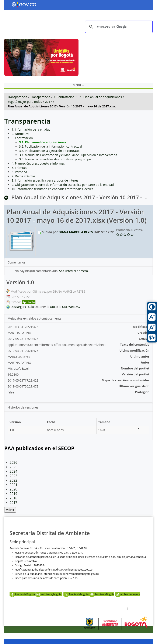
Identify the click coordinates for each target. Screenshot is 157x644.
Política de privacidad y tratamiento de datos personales (73, 609)
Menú (78, 85)
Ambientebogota (76, 594)
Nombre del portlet (135, 368)
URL (53, 307)
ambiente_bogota (49, 594)
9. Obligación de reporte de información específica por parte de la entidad (63, 185)
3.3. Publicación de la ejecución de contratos (50, 151)
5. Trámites (19, 168)
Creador (143, 333)
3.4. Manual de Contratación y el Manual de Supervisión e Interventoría (68, 155)
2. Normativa (21, 134)
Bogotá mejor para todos (25, 102)
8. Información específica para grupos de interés (45, 180)
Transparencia (17, 97)
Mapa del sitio (137, 609)
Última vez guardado (134, 386)
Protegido (142, 392)
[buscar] (118, 27)
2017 (49, 102)
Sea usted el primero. (74, 271)
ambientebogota (128, 594)
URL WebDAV (71, 307)
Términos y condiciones (23, 609)
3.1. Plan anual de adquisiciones (100, 97)
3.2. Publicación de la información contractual (50, 146)
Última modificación (134, 350)
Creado (144, 339)
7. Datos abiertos (23, 176)
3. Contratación (64, 97)
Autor (145, 362)
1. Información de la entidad (31, 129)
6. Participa (19, 172)
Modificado (141, 327)
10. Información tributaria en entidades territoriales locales (52, 189)
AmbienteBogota (22, 594)
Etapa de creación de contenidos (126, 380)
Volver (10, 510)
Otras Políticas (118, 609)
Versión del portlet (136, 374)
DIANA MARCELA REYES (76, 232)
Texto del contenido (135, 345)
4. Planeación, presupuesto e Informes (38, 163)
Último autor (140, 356)
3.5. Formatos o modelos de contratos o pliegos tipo (55, 159)
